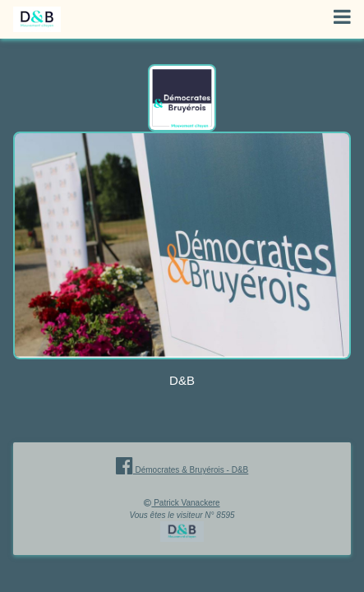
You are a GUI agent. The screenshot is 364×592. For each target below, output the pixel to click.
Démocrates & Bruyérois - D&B (182, 470)
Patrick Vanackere (185, 503)
